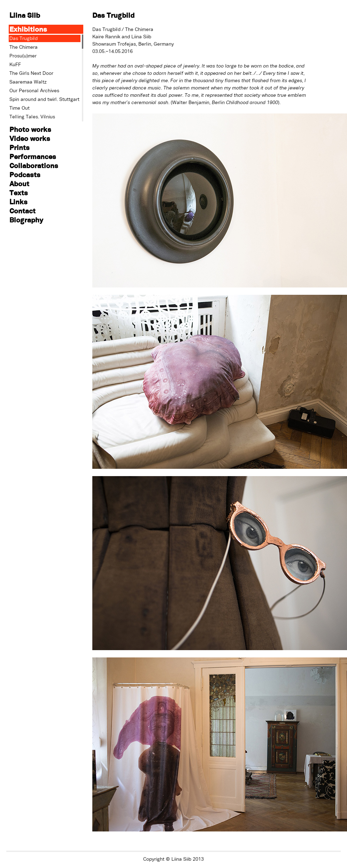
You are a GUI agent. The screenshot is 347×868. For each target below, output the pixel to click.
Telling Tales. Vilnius (32, 117)
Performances (33, 156)
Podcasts (25, 175)
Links (18, 202)
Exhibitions (28, 29)
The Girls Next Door (31, 73)
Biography (26, 220)
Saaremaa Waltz (28, 82)
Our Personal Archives (34, 90)
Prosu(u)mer (23, 56)
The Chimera (24, 47)
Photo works (30, 129)
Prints (20, 147)
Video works (30, 138)
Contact (22, 211)
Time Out (20, 108)
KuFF (15, 64)
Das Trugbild (24, 38)
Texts (19, 193)
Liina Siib (25, 15)
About (19, 184)
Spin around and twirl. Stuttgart (44, 99)
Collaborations (34, 165)
